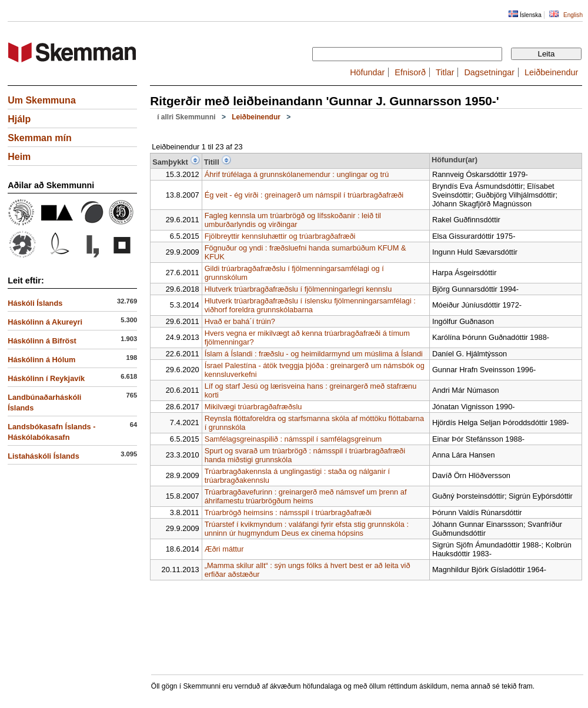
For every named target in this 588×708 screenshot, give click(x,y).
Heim (19, 157)
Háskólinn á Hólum (41, 360)
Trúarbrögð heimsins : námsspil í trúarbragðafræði (288, 512)
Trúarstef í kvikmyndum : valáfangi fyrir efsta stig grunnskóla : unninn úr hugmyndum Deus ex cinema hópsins (307, 529)
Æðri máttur (224, 549)
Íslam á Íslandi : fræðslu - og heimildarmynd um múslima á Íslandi (314, 354)
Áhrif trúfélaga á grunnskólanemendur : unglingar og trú (297, 174)
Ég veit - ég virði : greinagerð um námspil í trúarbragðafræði (304, 195)
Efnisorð (410, 72)
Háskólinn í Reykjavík (46, 378)
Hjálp (19, 119)
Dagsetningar (489, 72)
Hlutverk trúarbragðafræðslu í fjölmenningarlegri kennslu (298, 289)
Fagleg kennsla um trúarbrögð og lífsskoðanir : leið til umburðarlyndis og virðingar (293, 220)
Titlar (445, 72)
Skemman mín (39, 138)
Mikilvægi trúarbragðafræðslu (253, 407)
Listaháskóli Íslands (44, 456)
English (573, 15)
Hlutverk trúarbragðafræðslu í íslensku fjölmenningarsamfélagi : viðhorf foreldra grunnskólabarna (310, 305)
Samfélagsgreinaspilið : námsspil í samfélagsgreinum (293, 439)
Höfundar (367, 72)
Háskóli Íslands (35, 303)
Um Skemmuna (42, 100)
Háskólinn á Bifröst (42, 341)
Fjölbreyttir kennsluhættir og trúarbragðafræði (280, 236)
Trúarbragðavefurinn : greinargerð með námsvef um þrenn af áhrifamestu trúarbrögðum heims (306, 496)
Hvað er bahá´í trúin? (240, 321)
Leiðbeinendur (551, 72)
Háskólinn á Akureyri (45, 322)
